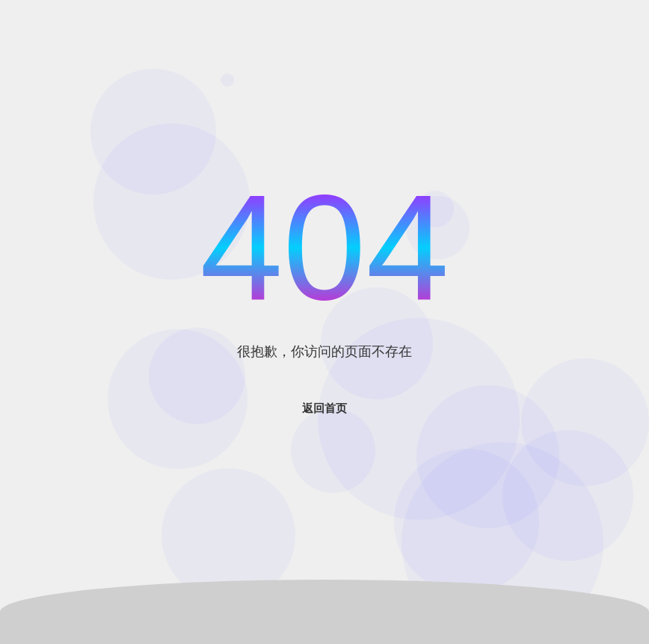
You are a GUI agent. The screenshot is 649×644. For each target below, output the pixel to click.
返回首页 (324, 408)
